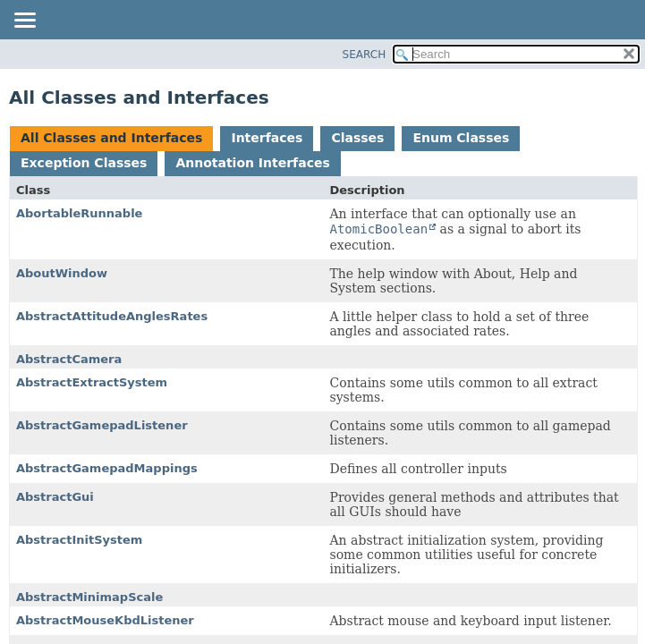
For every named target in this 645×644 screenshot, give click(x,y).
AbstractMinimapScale (89, 597)
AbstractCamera (69, 359)
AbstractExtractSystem (92, 382)
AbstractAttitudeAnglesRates (112, 316)
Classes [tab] (357, 138)
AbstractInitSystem (79, 540)
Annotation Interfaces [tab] (252, 163)
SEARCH (365, 55)
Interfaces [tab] (267, 138)
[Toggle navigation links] (24, 21)
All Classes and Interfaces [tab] (111, 138)
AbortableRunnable (79, 213)
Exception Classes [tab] (84, 163)
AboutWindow (62, 273)
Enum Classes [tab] (461, 138)
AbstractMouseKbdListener (105, 620)
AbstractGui (55, 497)
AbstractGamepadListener (102, 425)
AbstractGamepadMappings (107, 468)
